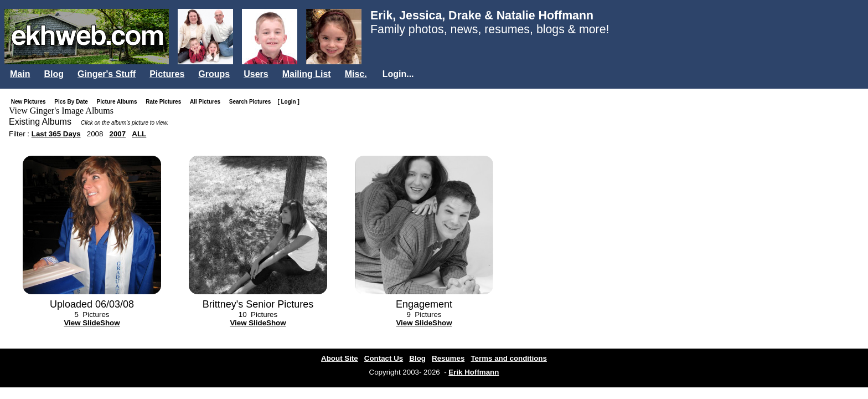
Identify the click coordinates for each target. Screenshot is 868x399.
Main (20, 74)
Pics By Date (73, 102)
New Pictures (31, 102)
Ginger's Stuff (107, 74)
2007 (118, 134)
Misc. (356, 74)
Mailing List (307, 74)
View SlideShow (92, 323)
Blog (54, 74)
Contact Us (384, 358)
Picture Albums (119, 102)
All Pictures (207, 102)
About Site (340, 358)
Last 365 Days (56, 134)
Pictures (167, 74)
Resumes (448, 358)
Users (256, 74)
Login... (398, 74)
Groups (214, 74)
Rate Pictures (166, 102)
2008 (95, 134)
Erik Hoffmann (474, 372)
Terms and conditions (509, 358)
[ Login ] (288, 102)
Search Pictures (252, 102)
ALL (139, 134)
